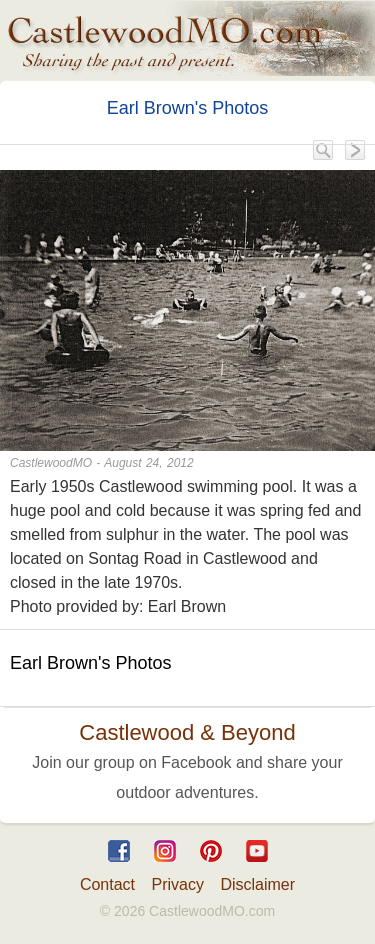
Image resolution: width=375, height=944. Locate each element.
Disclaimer (257, 884)
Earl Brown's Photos (188, 108)
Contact (107, 884)
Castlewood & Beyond (187, 732)
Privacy (178, 884)
